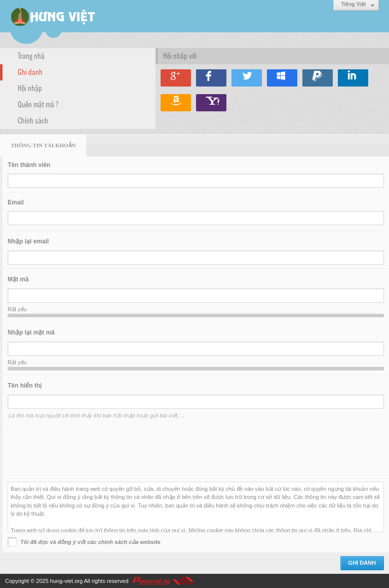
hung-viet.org (66, 581)
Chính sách (33, 120)
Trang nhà (31, 55)
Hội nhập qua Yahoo (211, 103)
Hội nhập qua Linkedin (353, 78)
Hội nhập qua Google (176, 78)
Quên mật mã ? (38, 104)
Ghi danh (30, 71)
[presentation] (85, 451)
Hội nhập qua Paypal (318, 78)
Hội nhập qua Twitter (247, 78)
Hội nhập (30, 88)
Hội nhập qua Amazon (176, 103)
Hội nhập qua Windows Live (282, 78)
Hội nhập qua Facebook (211, 78)
